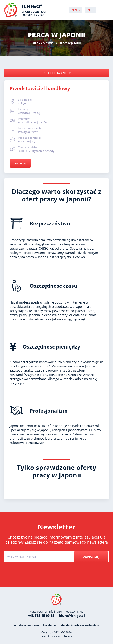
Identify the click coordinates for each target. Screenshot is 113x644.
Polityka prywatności (26, 625)
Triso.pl (68, 636)
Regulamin (50, 625)
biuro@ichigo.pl (72, 615)
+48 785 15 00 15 (41, 615)
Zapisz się (91, 557)
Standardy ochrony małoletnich (81, 625)
